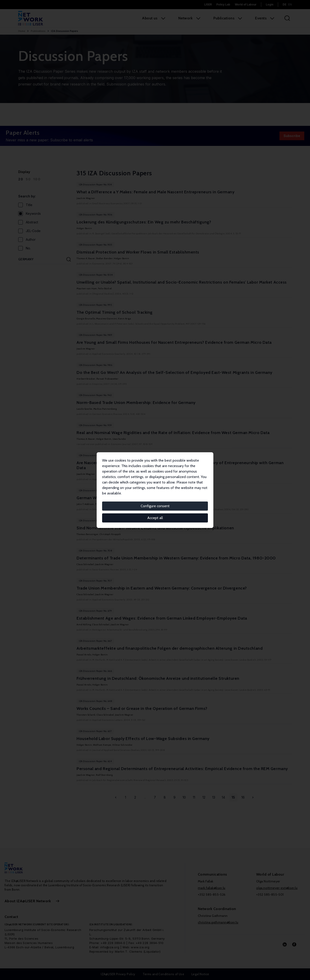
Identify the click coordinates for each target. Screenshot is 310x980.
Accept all (155, 518)
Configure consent (155, 506)
